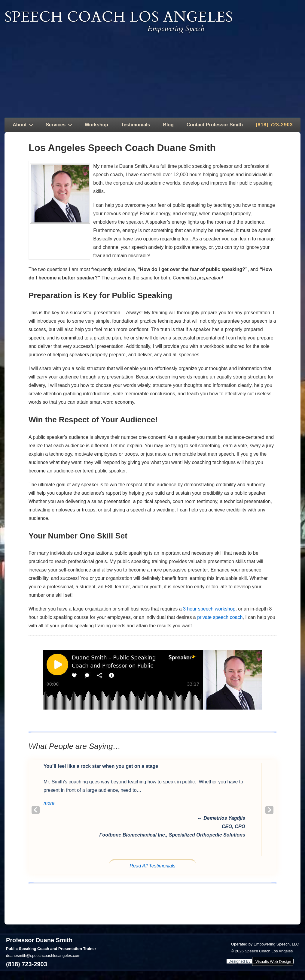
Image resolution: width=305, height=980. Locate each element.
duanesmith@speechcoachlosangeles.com (43, 956)
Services (60, 125)
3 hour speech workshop (209, 609)
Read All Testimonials (152, 866)
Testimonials (136, 125)
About (24, 125)
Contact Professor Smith (215, 125)
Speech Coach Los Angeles (119, 17)
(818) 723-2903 (274, 125)
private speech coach (220, 617)
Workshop (96, 125)
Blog (168, 125)
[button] (49, 803)
